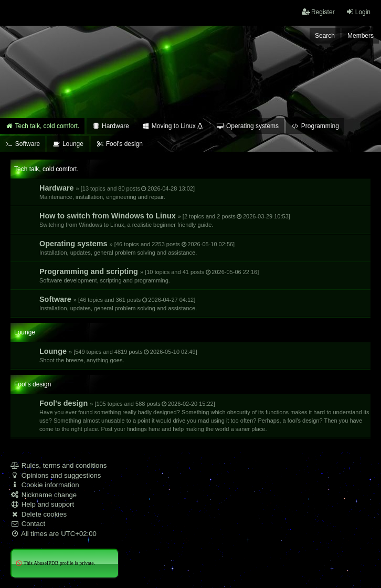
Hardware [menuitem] (110, 126)
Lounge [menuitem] (68, 144)
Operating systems (137, 248)
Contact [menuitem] (28, 524)
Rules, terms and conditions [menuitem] (59, 465)
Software (118, 303)
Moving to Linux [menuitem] (173, 126)
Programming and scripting (149, 275)
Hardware (117, 192)
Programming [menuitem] (315, 126)
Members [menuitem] (361, 36)
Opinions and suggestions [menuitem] (56, 475)
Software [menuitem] (23, 144)
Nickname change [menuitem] (44, 495)
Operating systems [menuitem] (247, 126)
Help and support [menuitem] (42, 504)
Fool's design (204, 416)
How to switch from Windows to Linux (165, 220)
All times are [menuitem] (54, 534)
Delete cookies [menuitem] (39, 514)
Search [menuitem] (325, 36)
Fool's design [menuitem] (119, 144)
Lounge (118, 355)
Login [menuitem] (358, 12)
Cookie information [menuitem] (45, 485)
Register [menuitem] (318, 12)
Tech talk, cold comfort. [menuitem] (42, 126)
